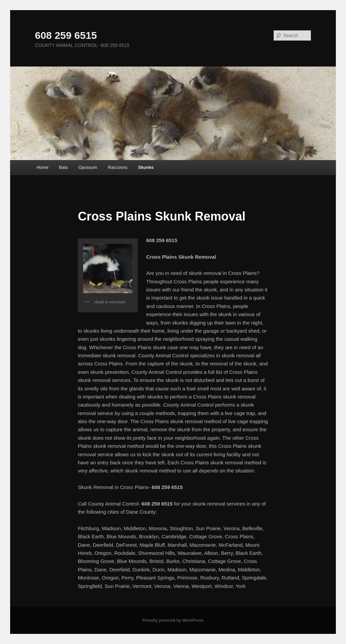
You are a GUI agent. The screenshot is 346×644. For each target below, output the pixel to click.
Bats (64, 167)
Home (42, 167)
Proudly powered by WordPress (173, 620)
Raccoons (118, 167)
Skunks (146, 167)
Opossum (88, 167)
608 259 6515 (66, 35)
